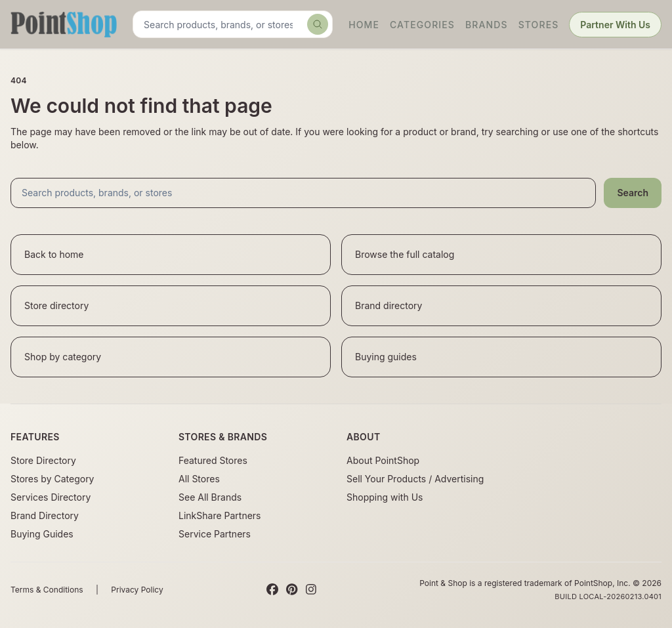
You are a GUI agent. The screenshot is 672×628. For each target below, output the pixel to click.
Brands (487, 25)
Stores (539, 25)
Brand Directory (45, 515)
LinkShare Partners (220, 515)
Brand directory (388, 305)
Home (364, 25)
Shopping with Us (385, 497)
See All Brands (210, 497)
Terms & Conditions (47, 590)
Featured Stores (213, 460)
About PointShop (383, 460)
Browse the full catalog (405, 254)
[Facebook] (272, 590)
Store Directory (43, 460)
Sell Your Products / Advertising (415, 479)
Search (633, 193)
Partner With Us (615, 25)
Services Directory (51, 497)
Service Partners (215, 534)
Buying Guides (42, 534)
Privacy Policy (137, 590)
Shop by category (63, 357)
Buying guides (386, 357)
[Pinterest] (292, 590)
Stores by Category (52, 479)
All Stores (199, 479)
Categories (422, 25)
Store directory (56, 305)
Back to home (54, 254)
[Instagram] (311, 590)
